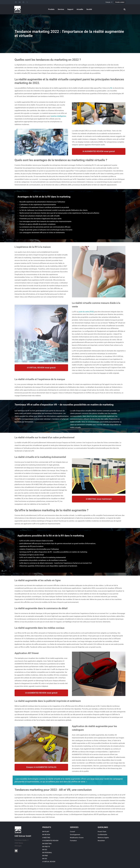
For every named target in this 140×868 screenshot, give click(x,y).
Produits (51, 9)
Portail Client (102, 832)
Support (70, 9)
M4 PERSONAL (47, 853)
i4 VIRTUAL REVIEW (49, 862)
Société (89, 9)
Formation (73, 841)
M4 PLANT (46, 832)
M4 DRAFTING (47, 844)
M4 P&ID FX (46, 847)
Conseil (72, 832)
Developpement (75, 835)
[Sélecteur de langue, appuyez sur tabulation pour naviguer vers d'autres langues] (109, 2)
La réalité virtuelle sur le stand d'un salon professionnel (45, 437)
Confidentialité (102, 835)
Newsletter (101, 841)
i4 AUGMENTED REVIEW (50, 841)
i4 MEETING (46, 838)
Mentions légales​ (103, 838)
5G (111, 88)
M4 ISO (45, 850)
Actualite (80, 9)
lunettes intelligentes (58, 116)
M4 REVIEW (46, 835)
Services (61, 9)
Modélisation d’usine (77, 838)
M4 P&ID (45, 856)
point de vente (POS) (86, 312)
